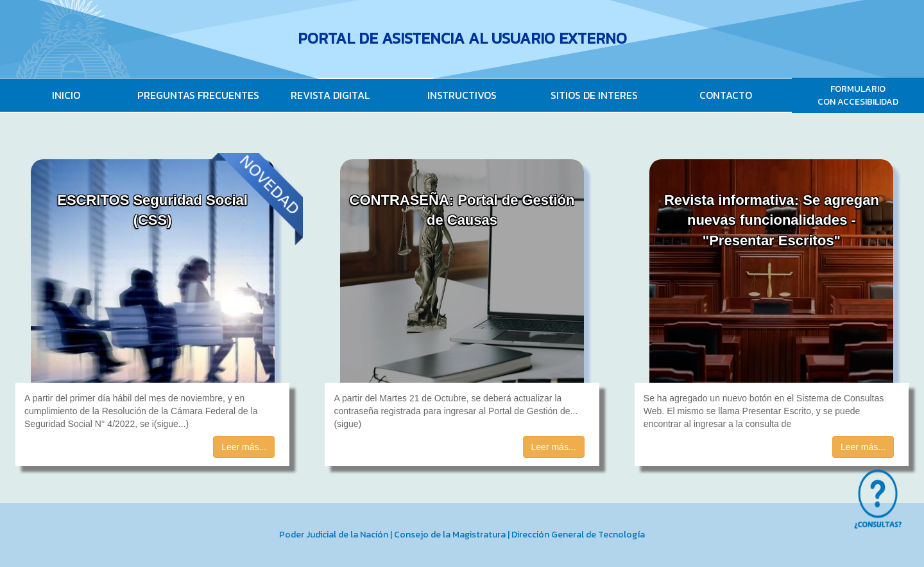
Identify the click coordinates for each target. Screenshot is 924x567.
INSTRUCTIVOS (462, 95)
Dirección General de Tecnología (578, 535)
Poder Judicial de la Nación (334, 535)
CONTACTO (726, 95)
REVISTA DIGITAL (330, 95)
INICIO (66, 95)
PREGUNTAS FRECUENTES (198, 95)
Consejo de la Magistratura (450, 535)
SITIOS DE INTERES (594, 95)
